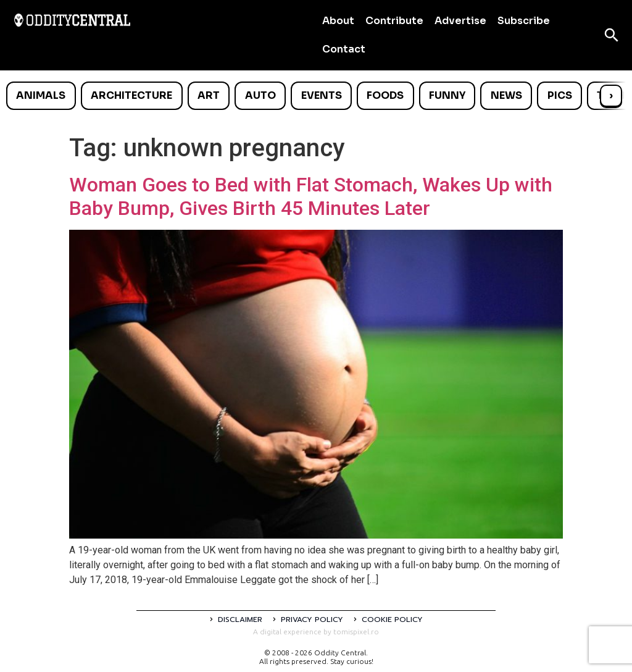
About (338, 21)
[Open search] (612, 35)
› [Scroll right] (611, 95)
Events (322, 95)
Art (209, 95)
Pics (560, 95)
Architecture (131, 95)
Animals (41, 95)
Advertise (460, 21)
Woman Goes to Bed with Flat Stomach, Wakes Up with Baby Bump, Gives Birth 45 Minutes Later (311, 196)
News (506, 95)
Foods (385, 95)
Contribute (394, 21)
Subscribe (524, 21)
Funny (447, 95)
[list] (316, 96)
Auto (260, 95)
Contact (344, 49)
